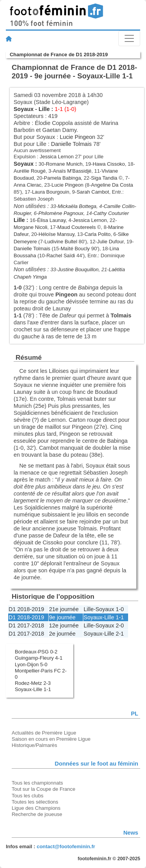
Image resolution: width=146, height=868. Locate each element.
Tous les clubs (27, 796)
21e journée (64, 609)
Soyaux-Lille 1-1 (33, 689)
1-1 (120, 617)
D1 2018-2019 (26, 609)
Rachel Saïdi (61, 256)
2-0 (120, 625)
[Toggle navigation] (129, 38)
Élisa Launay (51, 220)
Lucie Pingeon (77, 137)
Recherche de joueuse (37, 814)
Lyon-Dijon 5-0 (31, 664)
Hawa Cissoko (109, 164)
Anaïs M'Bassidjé (72, 171)
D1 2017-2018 (26, 625)
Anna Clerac (27, 185)
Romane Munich (64, 164)
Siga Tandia (104, 178)
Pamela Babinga (62, 178)
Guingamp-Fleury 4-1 (39, 658)
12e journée (64, 625)
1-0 (120, 609)
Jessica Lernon (57, 157)
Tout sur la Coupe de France (43, 789)
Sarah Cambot (93, 192)
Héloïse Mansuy (56, 234)
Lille (44, 109)
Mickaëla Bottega (77, 206)
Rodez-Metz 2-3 (33, 683)
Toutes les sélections (35, 802)
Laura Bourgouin (51, 192)
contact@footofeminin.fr (66, 846)
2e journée (62, 634)
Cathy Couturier (111, 213)
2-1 (120, 634)
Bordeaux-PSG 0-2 (36, 652)
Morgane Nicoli (30, 227)
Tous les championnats (37, 783)
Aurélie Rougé (30, 171)
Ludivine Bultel (61, 242)
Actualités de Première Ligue (44, 733)
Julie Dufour (110, 242)
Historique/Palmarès (34, 745)
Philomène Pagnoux (61, 213)
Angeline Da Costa (112, 185)
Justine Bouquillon (78, 269)
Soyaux (24, 109)
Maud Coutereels (77, 227)
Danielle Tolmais (71, 144)
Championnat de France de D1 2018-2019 (59, 55)
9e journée (62, 617)
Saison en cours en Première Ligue (51, 739)
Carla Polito (98, 234)
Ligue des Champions (36, 808)
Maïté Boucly (75, 249)
